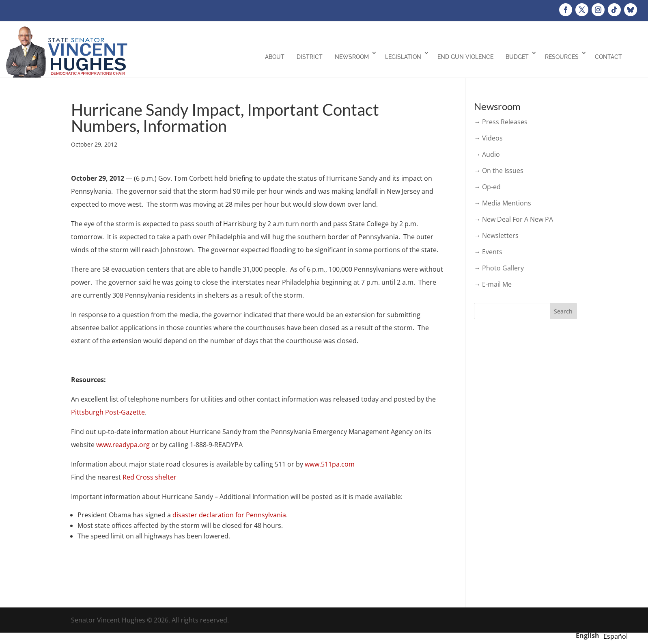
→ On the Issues (499, 171)
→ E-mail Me (493, 284)
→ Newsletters (496, 236)
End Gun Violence (465, 57)
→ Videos (488, 138)
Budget (517, 57)
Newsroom (352, 57)
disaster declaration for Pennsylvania (229, 515)
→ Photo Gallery (499, 268)
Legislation (403, 57)
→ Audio (487, 154)
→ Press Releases (501, 122)
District (310, 57)
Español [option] (616, 636)
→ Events (488, 252)
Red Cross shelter (150, 477)
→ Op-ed (487, 187)
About (275, 57)
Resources (562, 57)
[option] (616, 636)
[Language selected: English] (604, 635)
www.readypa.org (123, 445)
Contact (608, 57)
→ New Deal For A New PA (513, 219)
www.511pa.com (330, 464)
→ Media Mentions (503, 203)
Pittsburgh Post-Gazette (108, 412)
